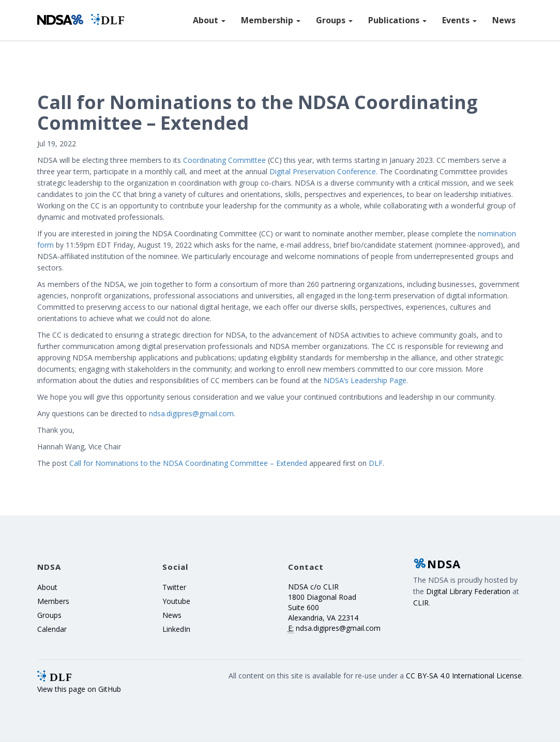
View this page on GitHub (79, 689)
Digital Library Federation (468, 591)
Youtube (176, 601)
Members (53, 601)
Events (459, 20)
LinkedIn (176, 629)
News (504, 20)
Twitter (174, 587)
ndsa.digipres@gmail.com (191, 413)
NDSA (437, 564)
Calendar (52, 629)
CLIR (421, 603)
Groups (334, 20)
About (209, 20)
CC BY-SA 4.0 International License (464, 676)
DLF (376, 463)
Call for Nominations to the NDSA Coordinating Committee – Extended (188, 463)
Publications (397, 20)
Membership (271, 20)
